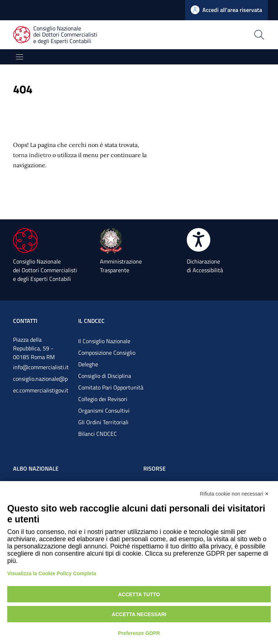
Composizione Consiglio (107, 353)
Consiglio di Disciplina (105, 376)
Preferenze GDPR (139, 633)
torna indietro (32, 155)
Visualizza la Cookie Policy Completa (52, 573)
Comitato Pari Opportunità (111, 387)
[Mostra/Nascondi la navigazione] (20, 57)
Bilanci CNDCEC (98, 434)
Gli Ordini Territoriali (103, 422)
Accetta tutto (139, 594)
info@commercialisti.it (41, 367)
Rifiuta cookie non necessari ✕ (234, 494)
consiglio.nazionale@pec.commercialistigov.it (41, 384)
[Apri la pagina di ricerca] (202, 35)
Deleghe (88, 364)
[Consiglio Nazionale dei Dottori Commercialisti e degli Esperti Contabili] (60, 35)
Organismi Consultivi (104, 411)
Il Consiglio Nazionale (104, 341)
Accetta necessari (139, 614)
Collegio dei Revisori (103, 399)
